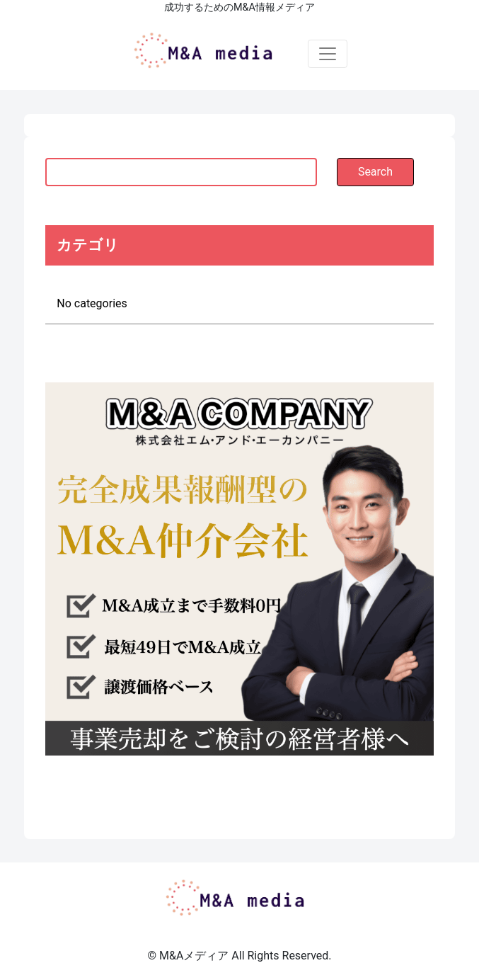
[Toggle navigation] (328, 54)
